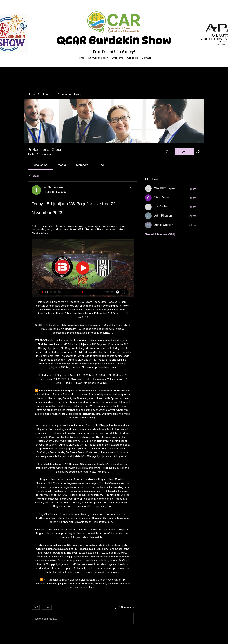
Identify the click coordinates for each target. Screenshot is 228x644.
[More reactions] (47, 607)
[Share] (131, 187)
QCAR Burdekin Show (114, 40)
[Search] (167, 152)
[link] (40, 165)
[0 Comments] (124, 607)
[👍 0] (36, 607)
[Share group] (198, 151)
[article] (83, 405)
